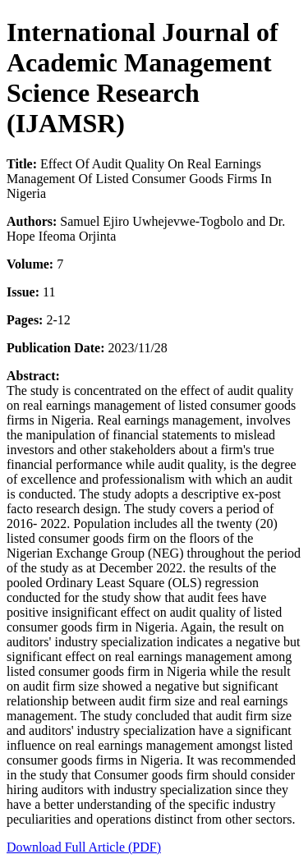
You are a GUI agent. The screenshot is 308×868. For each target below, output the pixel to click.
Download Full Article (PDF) (84, 847)
